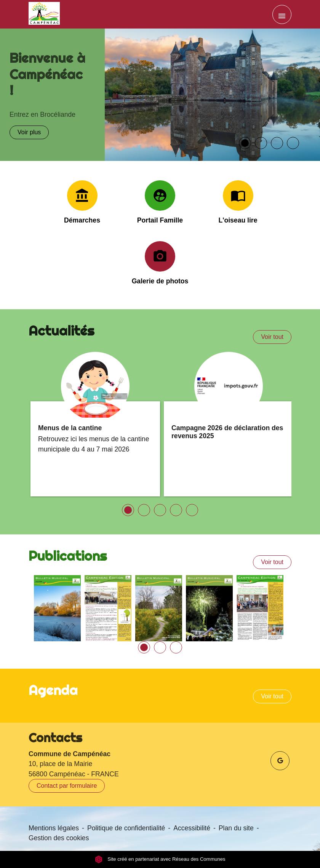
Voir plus (29, 132)
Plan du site (236, 828)
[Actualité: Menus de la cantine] (95, 424)
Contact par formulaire (67, 786)
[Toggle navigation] (282, 14)
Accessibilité (192, 828)
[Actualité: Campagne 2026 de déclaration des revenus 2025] (229, 424)
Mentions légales (54, 828)
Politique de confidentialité (126, 828)
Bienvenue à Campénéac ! (47, 74)
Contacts (55, 738)
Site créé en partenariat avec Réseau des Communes (160, 859)
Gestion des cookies (59, 838)
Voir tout (272, 337)
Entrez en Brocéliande (42, 114)
